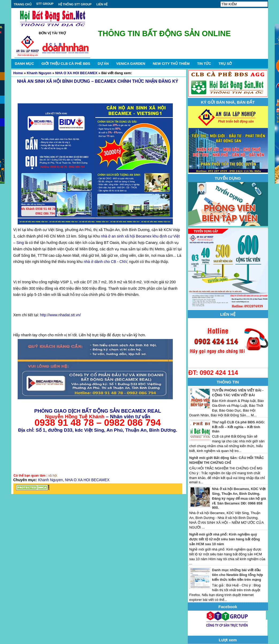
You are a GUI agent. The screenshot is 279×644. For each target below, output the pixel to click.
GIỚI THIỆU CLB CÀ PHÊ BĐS (66, 64)
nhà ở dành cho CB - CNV (105, 262)
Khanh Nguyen (39, 73)
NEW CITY (171, 64)
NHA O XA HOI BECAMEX (76, 73)
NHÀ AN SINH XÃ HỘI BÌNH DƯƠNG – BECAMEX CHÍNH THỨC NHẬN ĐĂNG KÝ (98, 81)
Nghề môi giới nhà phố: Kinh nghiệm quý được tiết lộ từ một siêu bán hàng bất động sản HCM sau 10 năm (225, 539)
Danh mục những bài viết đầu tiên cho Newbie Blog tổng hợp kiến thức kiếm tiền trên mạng (238, 575)
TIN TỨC (204, 64)
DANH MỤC (24, 64)
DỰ (103, 64)
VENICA (131, 64)
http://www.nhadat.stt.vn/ (61, 315)
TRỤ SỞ (225, 64)
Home (18, 73)
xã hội (53, 476)
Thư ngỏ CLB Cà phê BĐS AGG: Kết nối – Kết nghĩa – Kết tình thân (239, 427)
